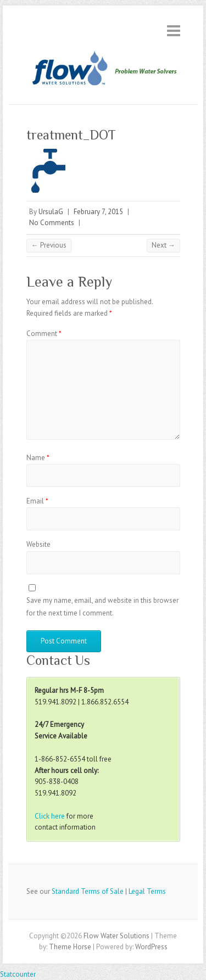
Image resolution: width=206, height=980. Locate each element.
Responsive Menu (174, 30)
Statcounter (18, 974)
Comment (44, 334)
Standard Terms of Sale (88, 891)
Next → (163, 245)
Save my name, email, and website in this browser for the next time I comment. (102, 606)
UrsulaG (51, 212)
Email (37, 501)
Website (38, 544)
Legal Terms (147, 891)
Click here (50, 816)
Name (38, 458)
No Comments (52, 223)
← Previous (49, 245)
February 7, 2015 (98, 212)
